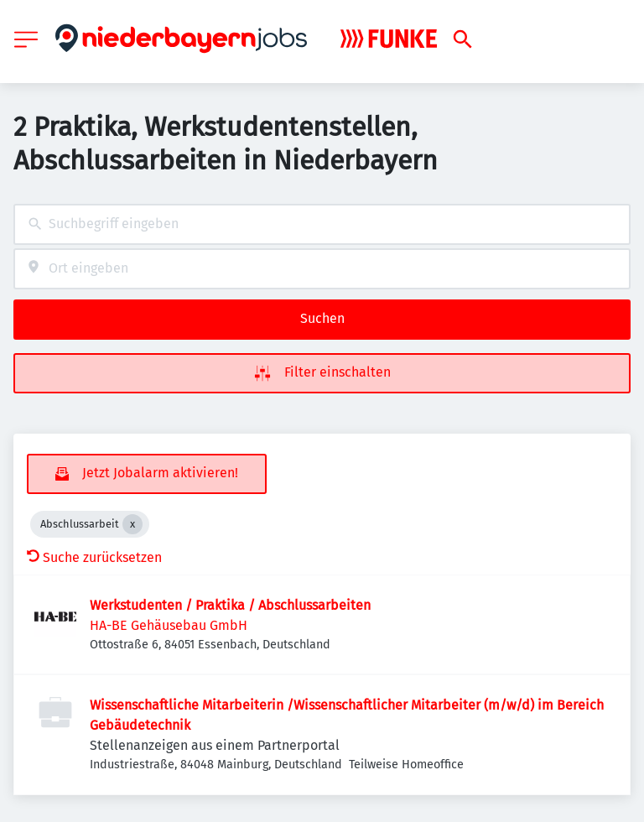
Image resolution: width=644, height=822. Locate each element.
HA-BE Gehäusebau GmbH (169, 625)
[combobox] (322, 224)
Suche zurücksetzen (94, 557)
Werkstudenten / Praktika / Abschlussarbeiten (230, 605)
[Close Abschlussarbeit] (132, 524)
